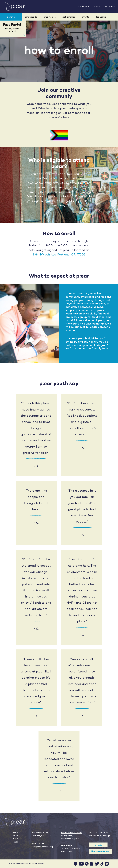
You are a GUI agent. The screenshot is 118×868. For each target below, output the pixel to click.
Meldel (41, 863)
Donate (98, 845)
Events (16, 833)
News (16, 839)
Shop (15, 836)
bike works (109, 7)
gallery (97, 7)
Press (16, 842)
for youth (101, 17)
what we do (31, 17)
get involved (69, 17)
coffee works (84, 7)
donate (11, 17)
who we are (50, 17)
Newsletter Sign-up (101, 851)
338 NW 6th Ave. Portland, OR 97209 (59, 254)
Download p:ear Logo (100, 836)
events (86, 17)
